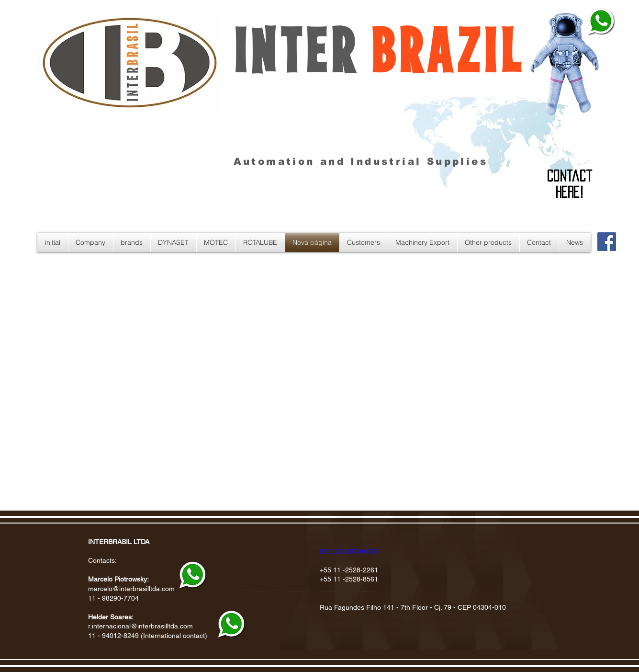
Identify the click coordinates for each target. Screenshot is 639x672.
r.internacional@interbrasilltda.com (140, 626)
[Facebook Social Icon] (607, 242)
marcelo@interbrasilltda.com (131, 589)
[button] (423, 242)
